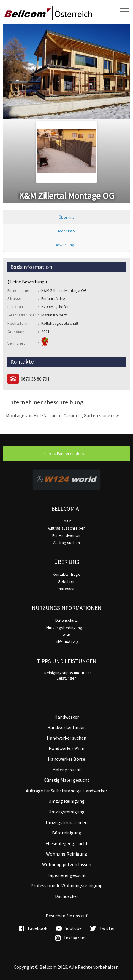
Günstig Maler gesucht (66, 780)
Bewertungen (67, 245)
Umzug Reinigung (66, 801)
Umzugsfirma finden (67, 822)
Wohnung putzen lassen (67, 864)
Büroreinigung (67, 833)
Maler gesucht (67, 770)
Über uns (67, 217)
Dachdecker (67, 896)
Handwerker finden (66, 727)
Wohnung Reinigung (67, 854)
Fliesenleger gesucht (67, 843)
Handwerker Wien (66, 748)
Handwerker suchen (66, 738)
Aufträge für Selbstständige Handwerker (66, 791)
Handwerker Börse (66, 759)
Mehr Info (66, 231)
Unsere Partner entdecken (66, 454)
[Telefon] (13, 379)
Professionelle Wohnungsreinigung (67, 885)
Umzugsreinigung (66, 812)
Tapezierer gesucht (66, 875)
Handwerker (67, 717)
